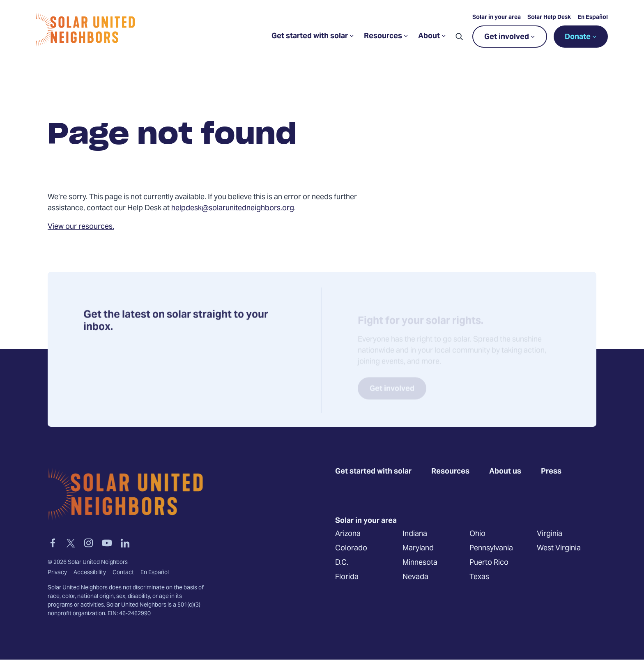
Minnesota (420, 562)
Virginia (550, 534)
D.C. (342, 562)
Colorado (351, 548)
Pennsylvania (491, 548)
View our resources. (81, 227)
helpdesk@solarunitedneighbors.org (233, 208)
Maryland (418, 548)
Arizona (348, 534)
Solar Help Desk (549, 18)
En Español (593, 18)
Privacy (57, 573)
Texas (479, 577)
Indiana (415, 534)
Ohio (477, 534)
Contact (123, 573)
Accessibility (90, 573)
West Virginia (559, 548)
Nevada (415, 577)
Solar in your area (497, 18)
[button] (459, 37)
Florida (347, 577)
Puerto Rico (489, 562)
